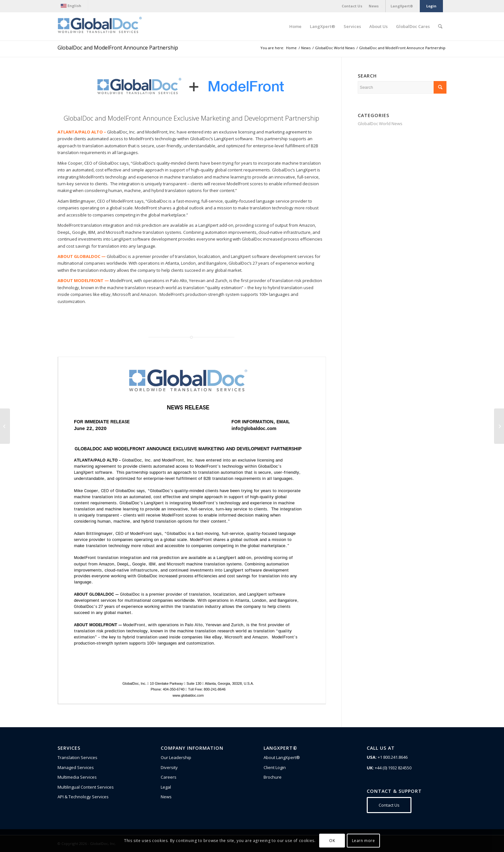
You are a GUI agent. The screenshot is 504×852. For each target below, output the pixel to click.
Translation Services (77, 757)
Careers (169, 777)
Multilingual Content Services (86, 787)
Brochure (273, 777)
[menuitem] (73, 6)
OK (332, 841)
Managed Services (76, 767)
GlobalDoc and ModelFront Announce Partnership (118, 48)
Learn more (364, 841)
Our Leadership (176, 757)
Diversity (169, 767)
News (166, 797)
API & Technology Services (83, 797)
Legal (166, 787)
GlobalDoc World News (380, 124)
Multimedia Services (77, 777)
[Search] (440, 26)
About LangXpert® (282, 757)
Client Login (275, 767)
